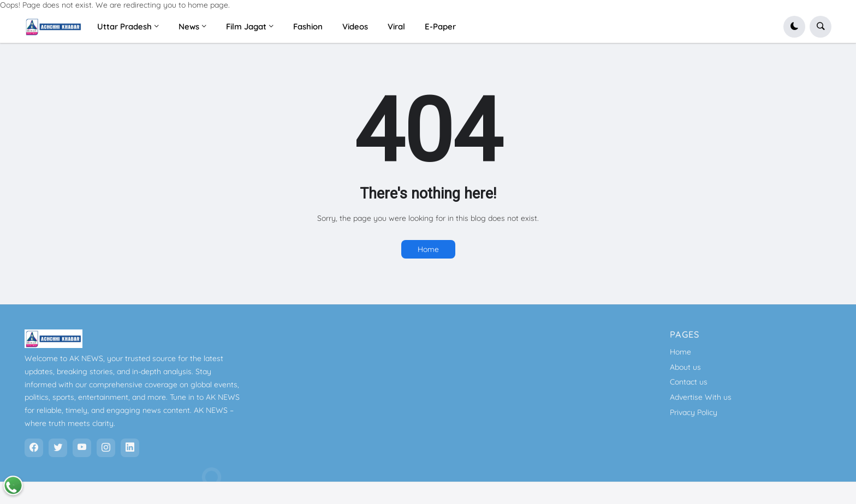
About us (685, 367)
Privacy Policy (694, 412)
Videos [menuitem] (355, 26)
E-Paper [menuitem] (440, 26)
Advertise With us (701, 397)
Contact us (689, 382)
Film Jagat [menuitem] (246, 26)
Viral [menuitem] (396, 26)
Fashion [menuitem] (308, 26)
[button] (794, 27)
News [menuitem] (189, 26)
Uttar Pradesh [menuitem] (124, 26)
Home (428, 249)
